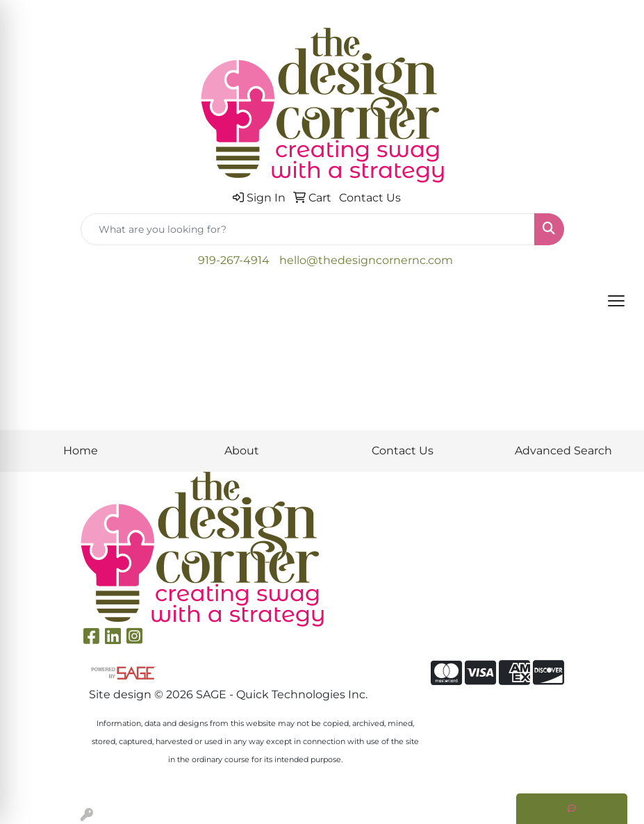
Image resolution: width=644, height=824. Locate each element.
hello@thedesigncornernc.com (366, 260)
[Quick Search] (308, 229)
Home (81, 451)
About (242, 451)
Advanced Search (563, 451)
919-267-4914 (234, 260)
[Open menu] (616, 301)
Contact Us (403, 451)
